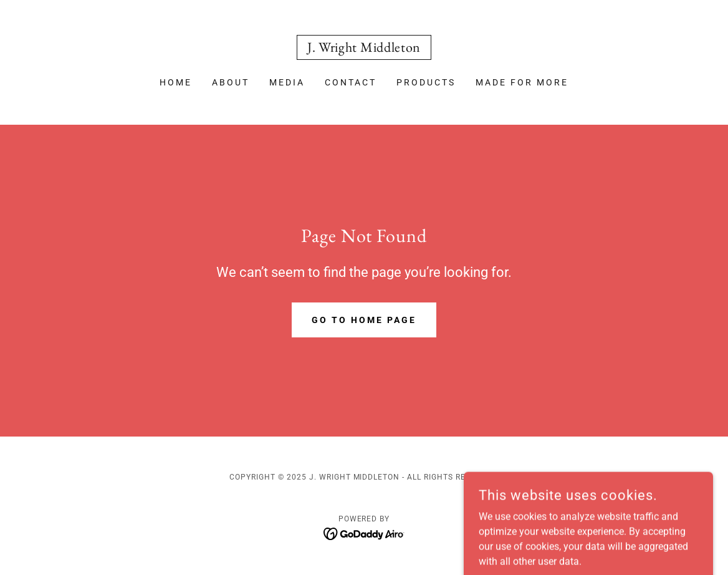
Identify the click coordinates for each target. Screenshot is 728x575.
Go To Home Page (364, 320)
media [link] (287, 82)
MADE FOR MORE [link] (522, 82)
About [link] (231, 82)
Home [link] (176, 82)
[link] (364, 48)
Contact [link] (351, 82)
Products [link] (426, 82)
